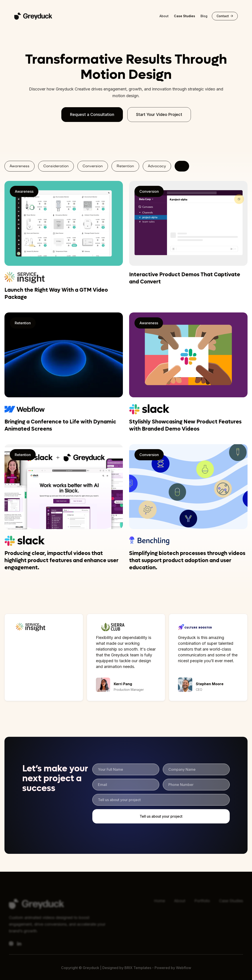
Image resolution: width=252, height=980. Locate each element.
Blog (204, 16)
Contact (225, 16)
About (164, 16)
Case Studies (185, 16)
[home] (38, 16)
